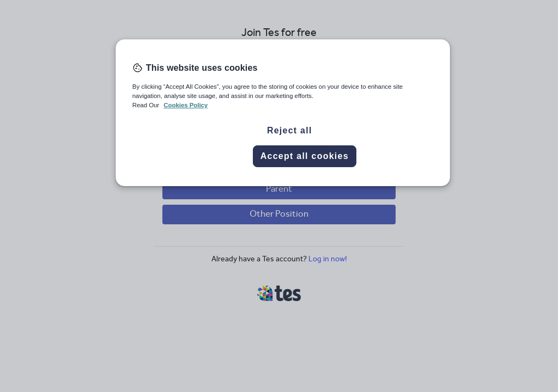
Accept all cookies (305, 156)
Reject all (290, 130)
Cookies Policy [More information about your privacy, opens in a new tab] (186, 105)
